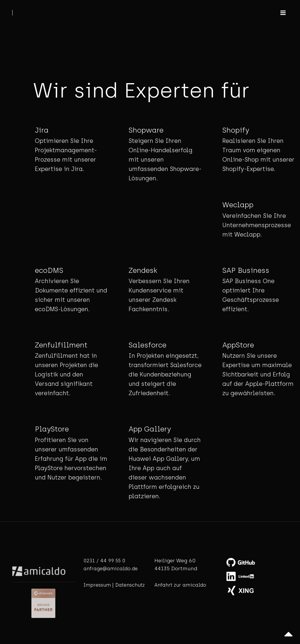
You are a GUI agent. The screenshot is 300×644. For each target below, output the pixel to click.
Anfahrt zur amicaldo (180, 585)
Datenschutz (130, 585)
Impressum (97, 585)
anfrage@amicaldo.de (111, 569)
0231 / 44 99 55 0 (104, 561)
